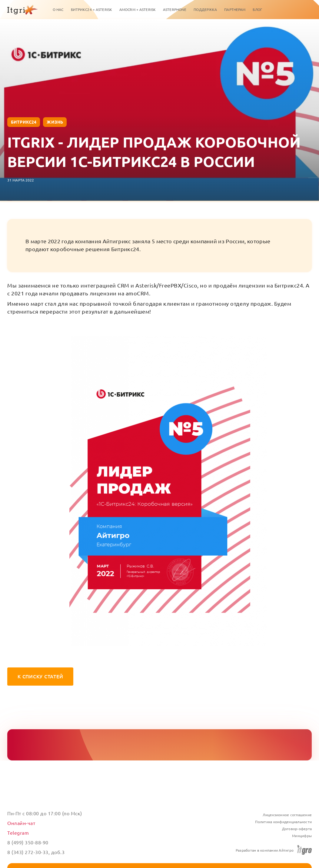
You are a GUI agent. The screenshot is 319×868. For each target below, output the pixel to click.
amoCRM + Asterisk (138, 10)
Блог (257, 10)
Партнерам (235, 10)
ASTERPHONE (175, 10)
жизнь (55, 122)
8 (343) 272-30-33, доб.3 (36, 852)
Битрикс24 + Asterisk (91, 10)
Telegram (18, 833)
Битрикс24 (24, 122)
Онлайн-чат (21, 823)
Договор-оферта (297, 829)
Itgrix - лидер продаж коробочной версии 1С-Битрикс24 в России (154, 152)
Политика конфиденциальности (283, 822)
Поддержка (205, 10)
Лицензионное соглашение (287, 815)
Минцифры (302, 836)
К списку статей (40, 677)
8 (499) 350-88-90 (28, 843)
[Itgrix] (22, 10)
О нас (58, 10)
